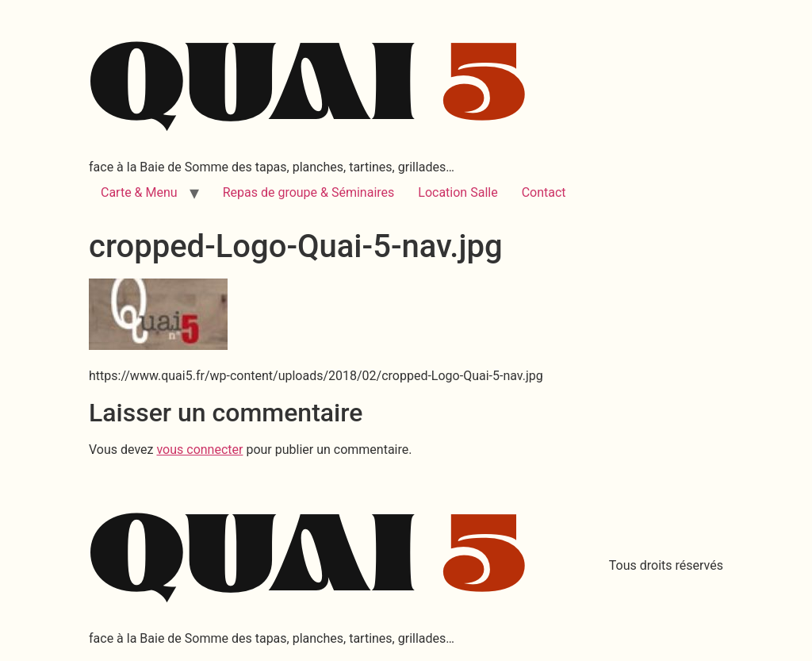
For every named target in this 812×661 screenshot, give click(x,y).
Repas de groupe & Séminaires (309, 192)
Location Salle (458, 192)
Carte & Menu (139, 192)
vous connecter (199, 450)
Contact (544, 192)
